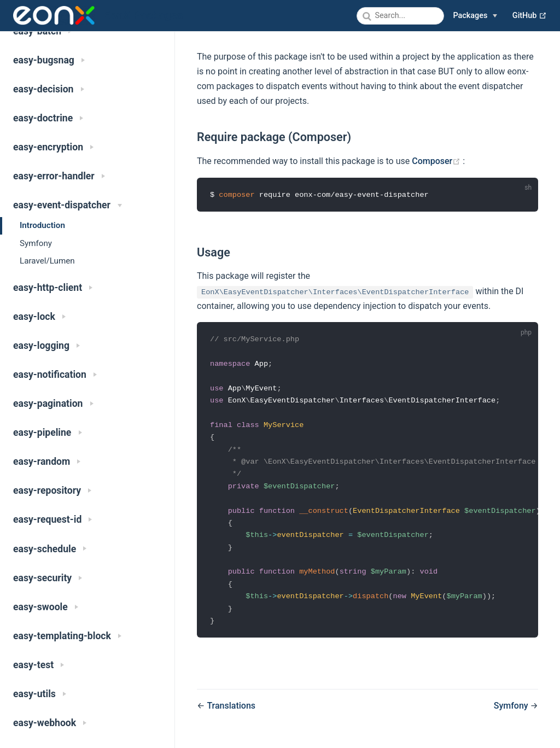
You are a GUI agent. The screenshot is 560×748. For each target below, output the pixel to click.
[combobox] (400, 16)
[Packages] (475, 16)
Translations (231, 714)
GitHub (530, 16)
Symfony (36, 243)
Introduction (42, 225)
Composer (437, 161)
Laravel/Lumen (47, 261)
